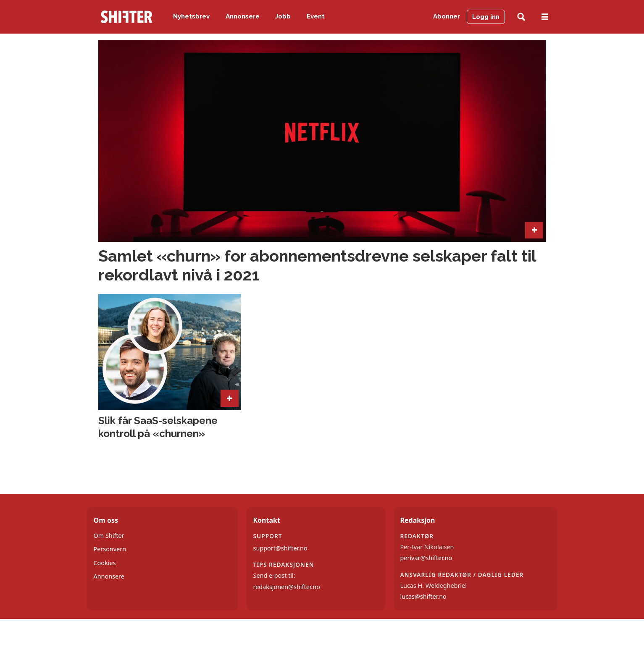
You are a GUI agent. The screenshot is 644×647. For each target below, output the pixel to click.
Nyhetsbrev (191, 16)
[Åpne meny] (545, 17)
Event (316, 16)
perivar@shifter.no (426, 558)
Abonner (447, 16)
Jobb (283, 16)
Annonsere (243, 16)
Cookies (105, 563)
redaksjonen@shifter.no (287, 587)
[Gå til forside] (126, 17)
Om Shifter (109, 536)
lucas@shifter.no (423, 596)
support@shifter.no (280, 548)
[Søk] (521, 17)
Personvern (110, 549)
